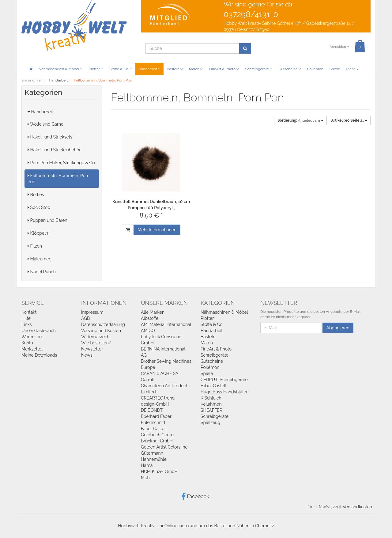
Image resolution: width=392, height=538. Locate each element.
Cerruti (148, 380)
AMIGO (148, 331)
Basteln (175, 69)
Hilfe (26, 318)
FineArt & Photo (224, 69)
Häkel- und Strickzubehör (54, 150)
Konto (27, 343)
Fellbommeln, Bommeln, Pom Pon (58, 179)
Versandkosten (357, 507)
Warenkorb (32, 337)
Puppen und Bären (47, 220)
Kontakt (29, 312)
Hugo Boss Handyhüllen (225, 392)
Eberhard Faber (156, 416)
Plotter (96, 69)
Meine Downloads (39, 355)
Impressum (92, 312)
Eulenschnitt (153, 422)
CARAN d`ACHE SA (160, 373)
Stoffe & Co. (121, 69)
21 (349, 120)
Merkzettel (32, 349)
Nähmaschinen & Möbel (60, 69)
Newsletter (92, 349)
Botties (36, 195)
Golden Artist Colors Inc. (165, 447)
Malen (196, 69)
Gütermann (152, 453)
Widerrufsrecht (96, 337)
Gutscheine (290, 69)
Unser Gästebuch (39, 331)
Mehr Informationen (157, 230)
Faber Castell (154, 429)
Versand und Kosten (101, 331)
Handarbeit (150, 69)
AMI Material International (166, 324)
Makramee (40, 259)
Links (27, 324)
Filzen (35, 246)
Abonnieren (338, 328)
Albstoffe (150, 318)
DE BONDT (152, 410)
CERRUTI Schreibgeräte (224, 380)
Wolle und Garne (45, 124)
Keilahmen (211, 404)
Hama (147, 465)
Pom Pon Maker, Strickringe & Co (61, 163)
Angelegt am (300, 120)
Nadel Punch (42, 272)
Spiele (335, 69)
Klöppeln (38, 233)
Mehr (353, 69)
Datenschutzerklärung (103, 324)
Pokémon (315, 69)
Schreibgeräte (259, 69)
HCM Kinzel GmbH (159, 472)
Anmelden (339, 47)
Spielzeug (210, 422)
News (87, 355)
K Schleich (211, 398)
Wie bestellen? (96, 343)
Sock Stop (39, 207)
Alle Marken (153, 312)
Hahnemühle (154, 459)
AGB (85, 318)
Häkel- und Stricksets (50, 137)
